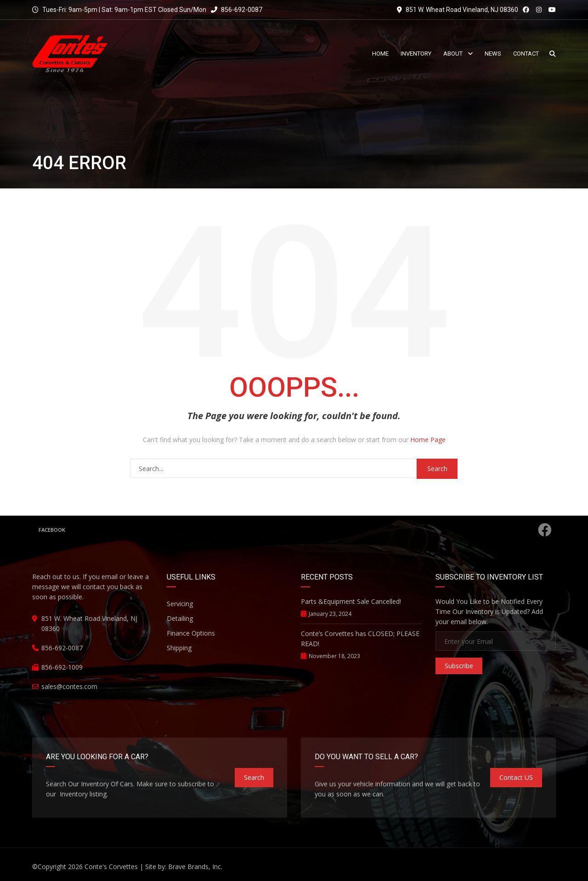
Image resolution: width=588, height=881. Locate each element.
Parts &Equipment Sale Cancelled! (351, 601)
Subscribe (459, 666)
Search (254, 777)
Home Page (428, 440)
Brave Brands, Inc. (195, 867)
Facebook (295, 530)
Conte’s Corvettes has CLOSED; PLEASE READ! (360, 639)
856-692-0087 (237, 10)
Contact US (516, 777)
